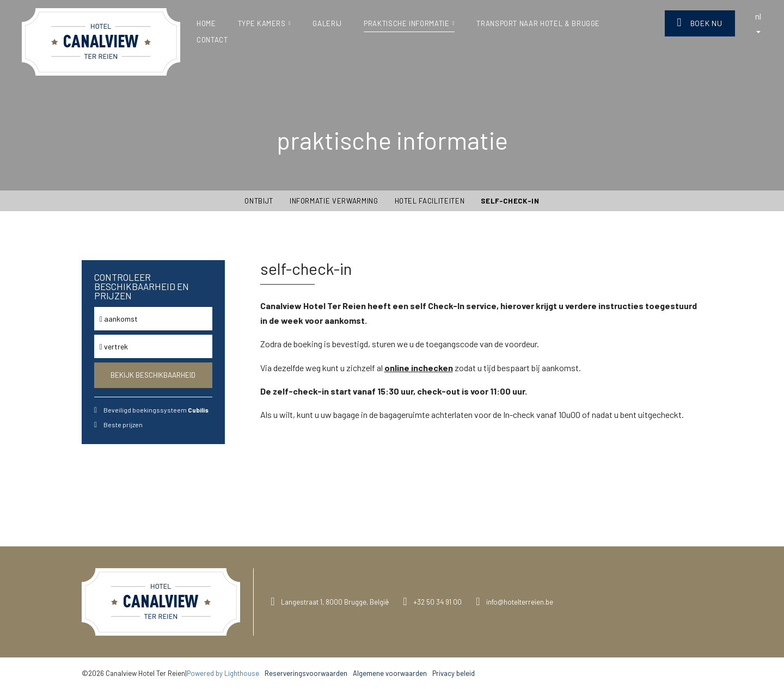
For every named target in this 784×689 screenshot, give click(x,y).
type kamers (265, 23)
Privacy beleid (454, 673)
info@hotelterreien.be (520, 602)
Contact (212, 40)
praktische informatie (409, 23)
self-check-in (510, 201)
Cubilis (198, 410)
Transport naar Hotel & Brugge (538, 23)
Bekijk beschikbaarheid (153, 375)
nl (758, 22)
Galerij (327, 23)
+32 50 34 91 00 (437, 602)
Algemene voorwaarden (390, 673)
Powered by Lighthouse (223, 673)
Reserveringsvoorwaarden (306, 673)
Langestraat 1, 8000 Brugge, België (335, 602)
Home (206, 23)
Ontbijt (259, 201)
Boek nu (700, 23)
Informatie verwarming (334, 201)
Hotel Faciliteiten (430, 201)
